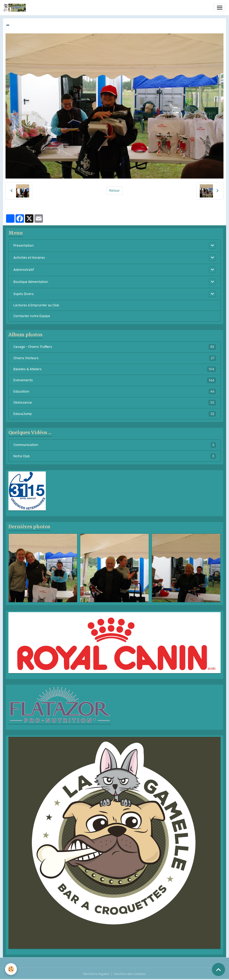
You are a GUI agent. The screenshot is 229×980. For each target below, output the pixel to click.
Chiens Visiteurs (115, 358)
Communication (115, 445)
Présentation (24, 246)
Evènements (115, 380)
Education (115, 392)
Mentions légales (96, 974)
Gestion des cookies (130, 974)
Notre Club (115, 456)
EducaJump (115, 414)
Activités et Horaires (29, 258)
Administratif (24, 270)
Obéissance (115, 403)
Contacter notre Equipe (32, 316)
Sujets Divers (24, 294)
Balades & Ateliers (115, 369)
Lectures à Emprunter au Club (36, 305)
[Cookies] (11, 969)
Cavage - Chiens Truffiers (115, 347)
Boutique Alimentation (31, 282)
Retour (114, 191)
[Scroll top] (218, 969)
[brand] (16, 8)
